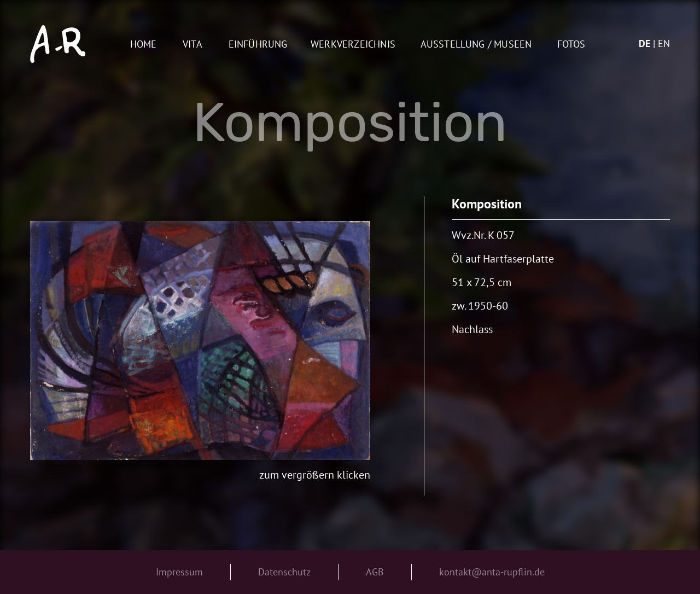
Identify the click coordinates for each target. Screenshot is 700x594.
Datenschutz (284, 572)
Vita (192, 45)
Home (144, 45)
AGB (375, 572)
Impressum (179, 572)
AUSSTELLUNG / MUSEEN (476, 45)
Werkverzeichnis (353, 45)
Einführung (258, 45)
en (664, 43)
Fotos (571, 45)
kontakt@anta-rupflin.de (492, 572)
